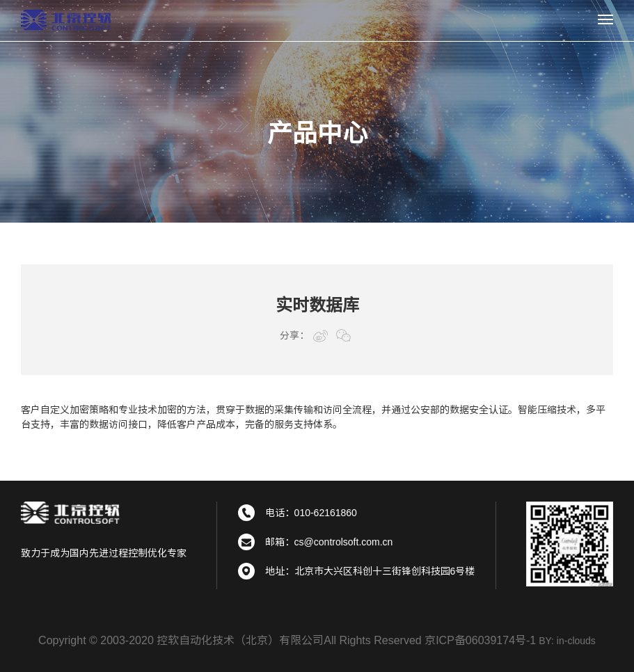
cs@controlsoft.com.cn (344, 542)
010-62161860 (326, 513)
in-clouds (576, 641)
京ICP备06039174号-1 (480, 640)
